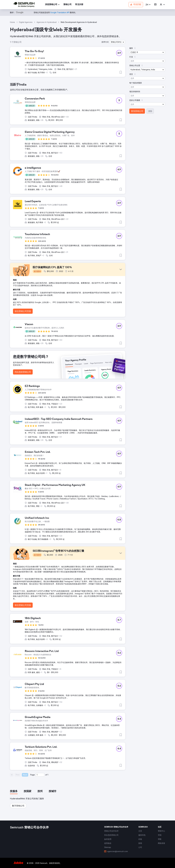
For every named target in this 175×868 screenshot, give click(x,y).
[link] (67, 5)
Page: (33, 775)
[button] (148, 5)
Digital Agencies (26, 22)
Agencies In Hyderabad (47, 22)
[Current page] (40, 775)
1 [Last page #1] (48, 775)
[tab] (14, 791)
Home (12, 22)
